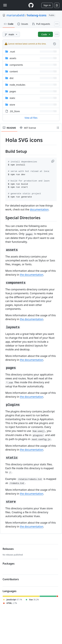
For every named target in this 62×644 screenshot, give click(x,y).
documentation (39, 209)
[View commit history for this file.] (55, 44)
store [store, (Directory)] (12, 105)
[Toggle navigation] (5, 5)
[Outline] (58, 128)
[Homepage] (31, 5)
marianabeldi (16, 15)
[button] (53, 161)
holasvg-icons (37, 15)
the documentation (32, 275)
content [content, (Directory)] (14, 71)
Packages (9, 564)
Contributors (11, 579)
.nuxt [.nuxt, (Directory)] (12, 52)
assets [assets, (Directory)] (13, 58)
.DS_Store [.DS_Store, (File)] (15, 111)
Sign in (47, 5)
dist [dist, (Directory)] (12, 78)
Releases (8, 549)
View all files (31, 118)
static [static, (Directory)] (12, 98)
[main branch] (11, 34)
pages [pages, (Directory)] (13, 91)
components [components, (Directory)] (16, 65)
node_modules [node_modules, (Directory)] (17, 85)
